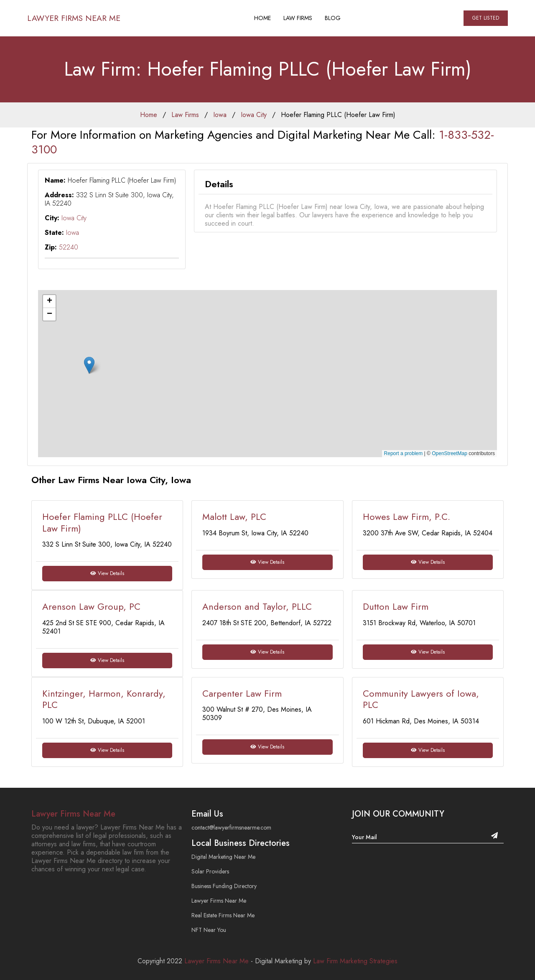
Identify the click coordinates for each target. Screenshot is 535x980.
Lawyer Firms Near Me (75, 18)
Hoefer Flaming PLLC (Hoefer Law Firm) (338, 115)
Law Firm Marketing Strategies (355, 961)
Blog (334, 18)
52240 (69, 247)
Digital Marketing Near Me (223, 857)
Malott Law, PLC (234, 517)
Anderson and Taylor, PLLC (257, 606)
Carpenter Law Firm (242, 693)
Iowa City (254, 115)
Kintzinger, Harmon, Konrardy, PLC (104, 699)
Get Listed (486, 18)
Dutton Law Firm (396, 606)
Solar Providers (210, 871)
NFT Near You (209, 930)
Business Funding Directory (224, 886)
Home (264, 18)
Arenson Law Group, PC (91, 606)
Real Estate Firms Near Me (223, 915)
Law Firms (299, 18)
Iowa (220, 115)
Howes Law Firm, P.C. (406, 517)
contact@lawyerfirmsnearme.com (231, 827)
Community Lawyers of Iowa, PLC (421, 699)
